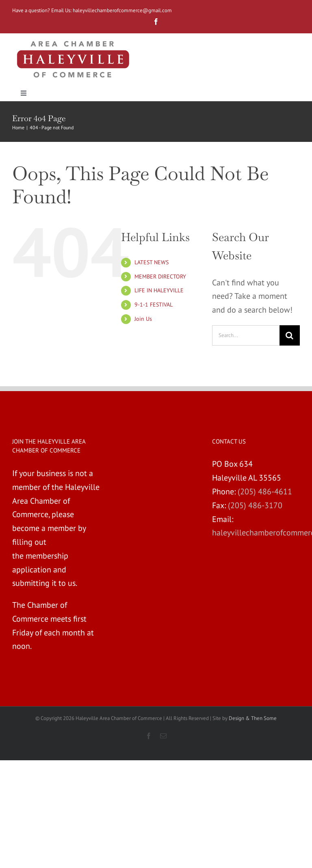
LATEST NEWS (152, 262)
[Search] (290, 335)
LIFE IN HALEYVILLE (159, 290)
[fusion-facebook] (156, 22)
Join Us (143, 319)
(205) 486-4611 (265, 492)
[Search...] (246, 335)
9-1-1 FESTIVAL (154, 305)
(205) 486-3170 (255, 505)
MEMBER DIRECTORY (160, 276)
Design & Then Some (253, 718)
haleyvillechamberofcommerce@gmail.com (123, 10)
